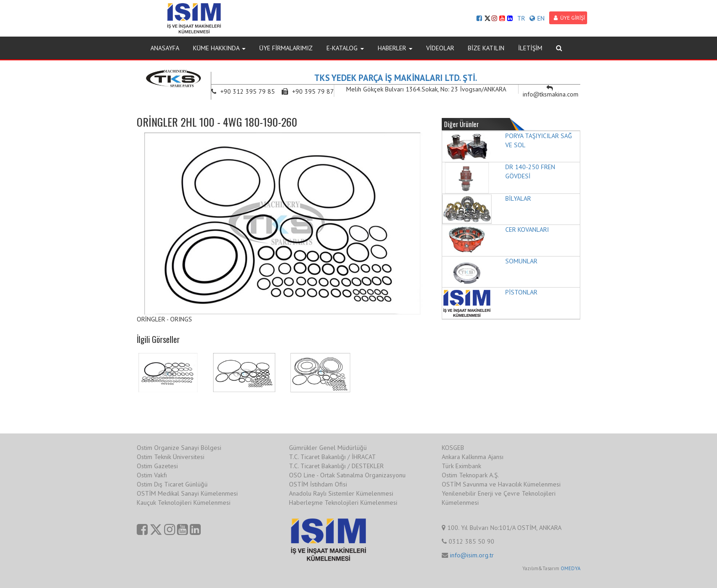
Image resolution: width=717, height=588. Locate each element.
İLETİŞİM (530, 48)
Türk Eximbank (461, 466)
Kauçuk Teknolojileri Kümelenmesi (184, 502)
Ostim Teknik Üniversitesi (171, 457)
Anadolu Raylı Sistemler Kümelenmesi (341, 493)
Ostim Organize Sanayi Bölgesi (179, 448)
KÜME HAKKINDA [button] (219, 48)
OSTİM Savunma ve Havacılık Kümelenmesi (501, 484)
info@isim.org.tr (472, 555)
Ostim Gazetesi (157, 466)
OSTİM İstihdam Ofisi (318, 484)
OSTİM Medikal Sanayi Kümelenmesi (187, 493)
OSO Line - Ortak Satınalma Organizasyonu (347, 475)
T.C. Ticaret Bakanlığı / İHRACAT (332, 457)
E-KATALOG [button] (345, 48)
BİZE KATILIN (486, 48)
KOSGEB (453, 448)
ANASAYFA (165, 48)
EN (537, 18)
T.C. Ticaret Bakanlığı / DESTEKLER (336, 466)
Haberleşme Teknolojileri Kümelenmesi (343, 502)
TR (521, 18)
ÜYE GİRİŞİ (569, 18)
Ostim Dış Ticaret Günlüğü (172, 484)
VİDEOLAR (440, 48)
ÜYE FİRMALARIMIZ (286, 48)
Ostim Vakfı (152, 475)
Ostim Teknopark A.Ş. (470, 475)
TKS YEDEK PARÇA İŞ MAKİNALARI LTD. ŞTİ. (396, 78)
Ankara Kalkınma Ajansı (473, 457)
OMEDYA (570, 568)
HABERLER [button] (395, 48)
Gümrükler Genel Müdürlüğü (328, 448)
